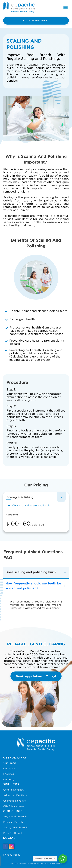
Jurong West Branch (15, 827)
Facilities (9, 774)
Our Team (9, 768)
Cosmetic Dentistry (15, 801)
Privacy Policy (12, 855)
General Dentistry (14, 790)
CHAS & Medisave (14, 806)
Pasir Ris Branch (13, 833)
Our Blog (9, 779)
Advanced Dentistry (15, 795)
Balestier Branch (13, 822)
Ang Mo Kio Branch (15, 816)
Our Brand (9, 763)
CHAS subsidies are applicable (31, 505)
